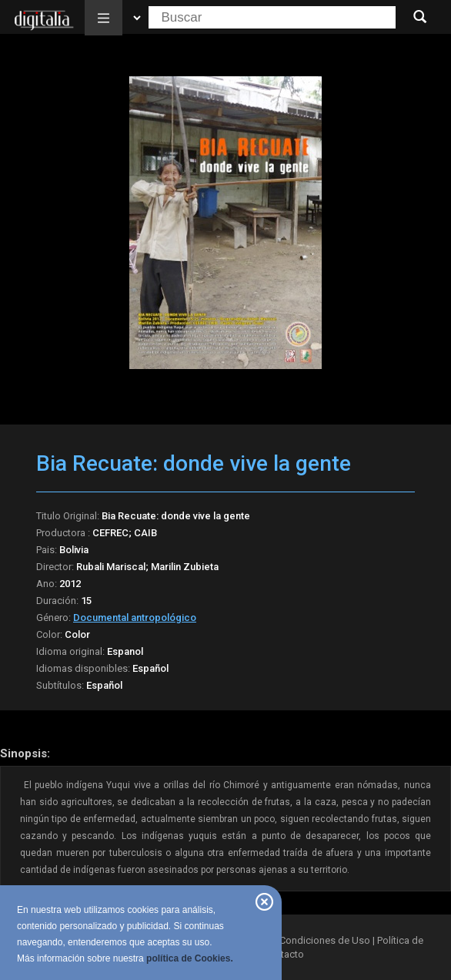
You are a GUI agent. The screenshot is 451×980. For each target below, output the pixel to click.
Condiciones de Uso (325, 940)
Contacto (284, 954)
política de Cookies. (190, 958)
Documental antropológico (135, 618)
